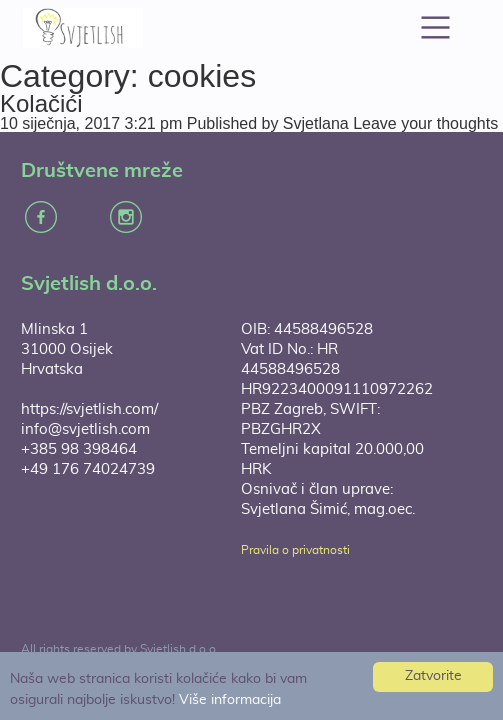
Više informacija (230, 700)
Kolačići (41, 103)
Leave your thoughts (425, 123)
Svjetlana (316, 123)
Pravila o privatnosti (295, 550)
